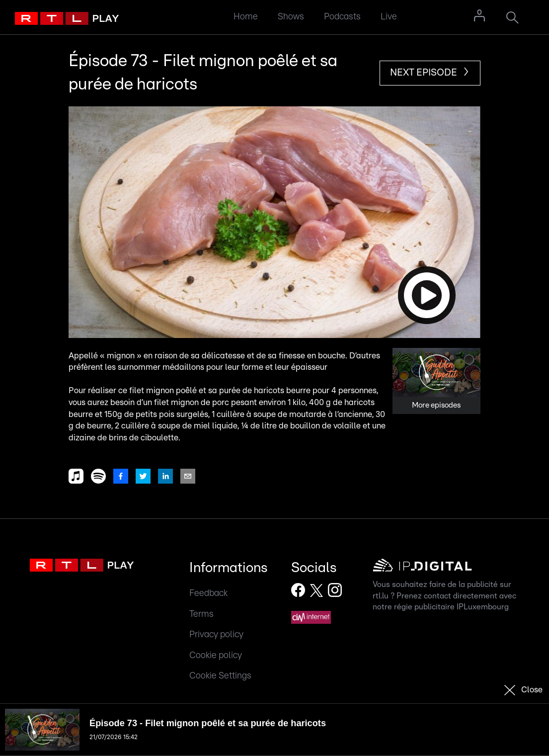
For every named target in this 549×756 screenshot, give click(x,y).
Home (246, 17)
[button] (274, 222)
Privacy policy (216, 634)
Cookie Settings (220, 676)
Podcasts (342, 17)
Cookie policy (216, 655)
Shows (291, 17)
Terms (201, 614)
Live (389, 17)
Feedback (208, 593)
